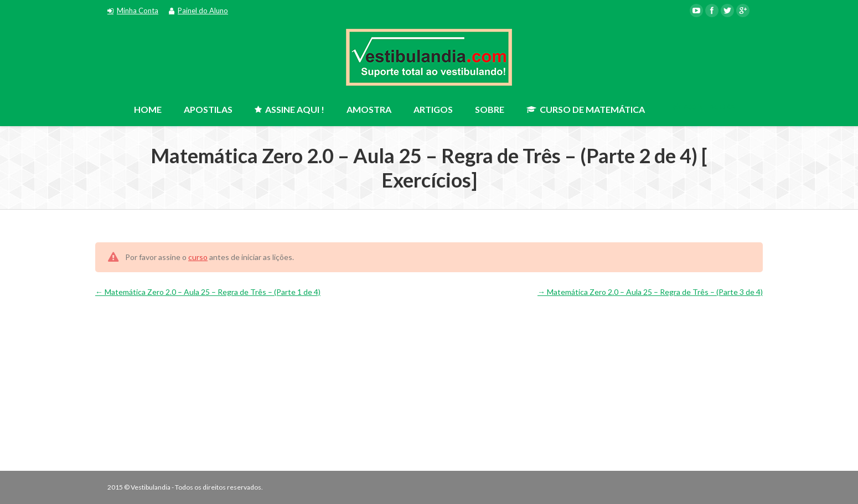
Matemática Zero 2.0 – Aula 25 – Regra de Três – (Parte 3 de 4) (650, 292)
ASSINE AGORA (704, 107)
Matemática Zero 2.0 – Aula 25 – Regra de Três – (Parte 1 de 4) (208, 292)
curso (198, 257)
